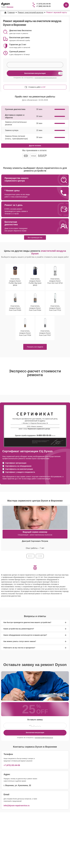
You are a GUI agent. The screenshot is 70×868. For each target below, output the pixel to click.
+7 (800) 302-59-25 (43, 6)
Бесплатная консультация (35, 733)
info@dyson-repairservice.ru (17, 806)
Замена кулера (12, 130)
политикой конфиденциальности (46, 78)
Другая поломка (35, 146)
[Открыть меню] (66, 5)
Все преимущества (35, 238)
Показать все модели (35, 347)
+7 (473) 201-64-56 (43, 4)
